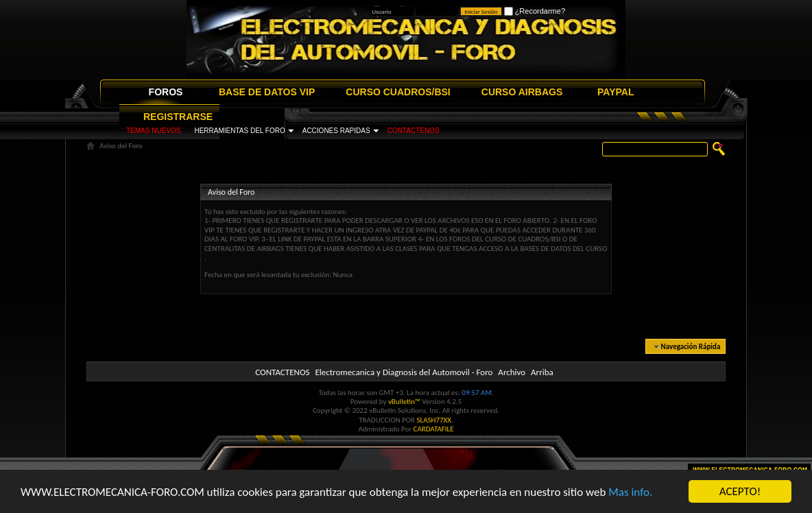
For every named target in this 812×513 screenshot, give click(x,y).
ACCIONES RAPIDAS (336, 131)
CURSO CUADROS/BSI (398, 92)
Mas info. (630, 493)
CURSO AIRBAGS (522, 92)
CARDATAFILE (434, 429)
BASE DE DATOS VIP (267, 92)
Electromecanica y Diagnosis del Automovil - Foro (404, 372)
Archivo (512, 372)
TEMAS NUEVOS (153, 131)
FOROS (166, 92)
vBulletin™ (404, 402)
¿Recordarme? (535, 11)
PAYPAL (616, 92)
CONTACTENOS (414, 131)
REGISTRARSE (178, 117)
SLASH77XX (434, 420)
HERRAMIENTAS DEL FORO (239, 131)
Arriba (542, 372)
